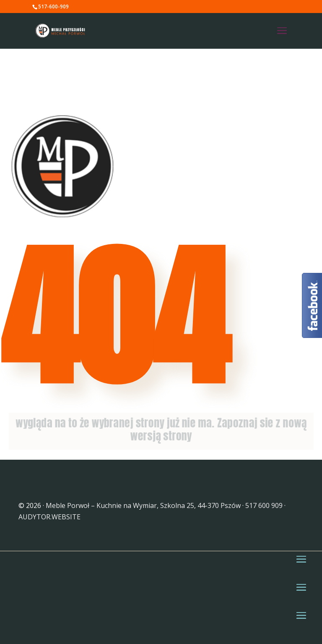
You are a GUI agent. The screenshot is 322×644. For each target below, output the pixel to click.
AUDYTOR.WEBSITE (49, 517)
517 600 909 (264, 505)
